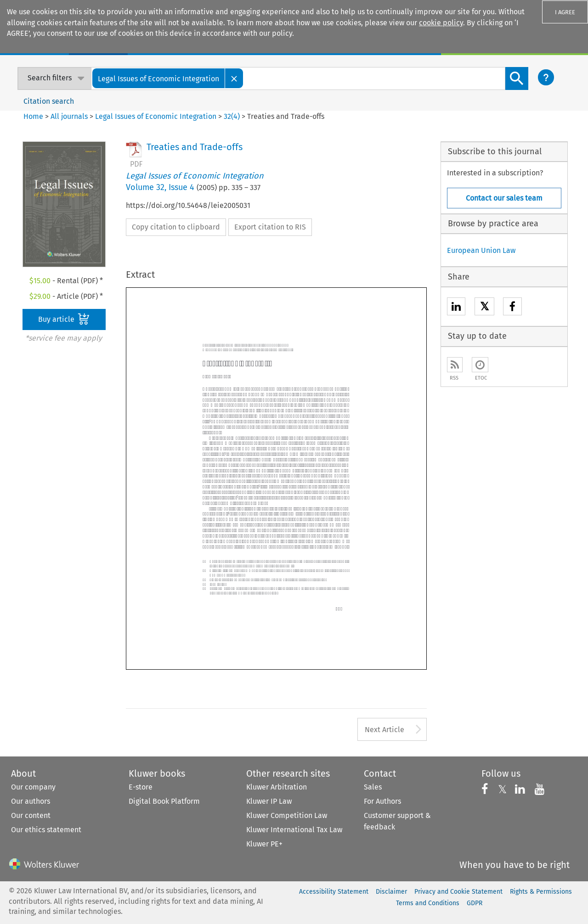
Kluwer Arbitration (277, 787)
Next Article (384, 730)
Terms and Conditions (428, 903)
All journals (70, 116)
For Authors (382, 801)
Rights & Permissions (541, 892)
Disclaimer (391, 892)
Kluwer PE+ (264, 844)
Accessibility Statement (334, 892)
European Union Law (481, 250)
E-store (141, 787)
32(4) (232, 116)
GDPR (475, 903)
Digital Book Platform (164, 801)
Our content (31, 815)
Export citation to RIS (270, 227)
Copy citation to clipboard (176, 227)
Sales (373, 787)
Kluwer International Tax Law (294, 830)
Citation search (49, 101)
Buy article (64, 319)
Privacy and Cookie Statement (458, 892)
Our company (33, 787)
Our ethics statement (46, 830)
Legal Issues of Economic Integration (156, 116)
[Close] (234, 78)
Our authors (31, 801)
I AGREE (565, 12)
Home (33, 116)
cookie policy (441, 23)
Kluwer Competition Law (287, 815)
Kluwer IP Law (269, 801)
